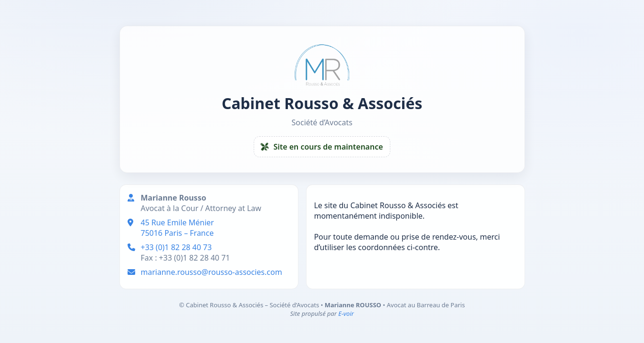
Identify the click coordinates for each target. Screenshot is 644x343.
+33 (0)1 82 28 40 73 (176, 247)
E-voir (346, 313)
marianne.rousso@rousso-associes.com (212, 272)
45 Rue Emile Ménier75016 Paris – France (178, 228)
